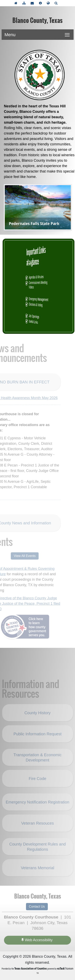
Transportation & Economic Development (37, 762)
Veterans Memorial (37, 872)
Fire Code (38, 783)
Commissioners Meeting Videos (38, 285)
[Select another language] (49, 3)
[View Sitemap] (25, 3)
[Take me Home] (17, 3)
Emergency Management (38, 299)
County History (37, 717)
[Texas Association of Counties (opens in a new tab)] (31, 968)
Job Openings (38, 316)
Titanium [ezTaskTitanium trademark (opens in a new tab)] (65, 968)
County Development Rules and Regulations (37, 851)
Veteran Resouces (37, 828)
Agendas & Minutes (38, 277)
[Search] (57, 3)
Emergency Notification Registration (38, 807)
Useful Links (38, 322)
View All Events (20, 556)
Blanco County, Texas (37, 21)
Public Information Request (37, 739)
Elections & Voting (38, 305)
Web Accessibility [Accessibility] (37, 940)
